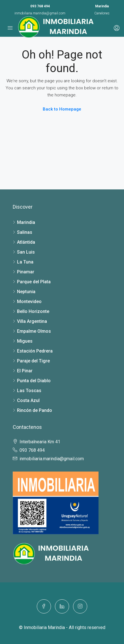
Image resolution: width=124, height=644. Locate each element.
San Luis (26, 252)
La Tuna (25, 262)
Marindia (26, 222)
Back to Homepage (62, 109)
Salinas (25, 232)
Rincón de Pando (35, 410)
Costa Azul (28, 400)
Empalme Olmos (34, 331)
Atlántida (26, 242)
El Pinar (25, 371)
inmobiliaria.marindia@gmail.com (40, 13)
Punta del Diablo (34, 381)
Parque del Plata (34, 282)
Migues (25, 341)
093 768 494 (40, 6)
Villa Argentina (32, 321)
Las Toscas (29, 391)
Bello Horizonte (33, 311)
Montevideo (29, 302)
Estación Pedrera (35, 351)
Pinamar (26, 272)
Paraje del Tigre (33, 361)
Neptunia (26, 292)
